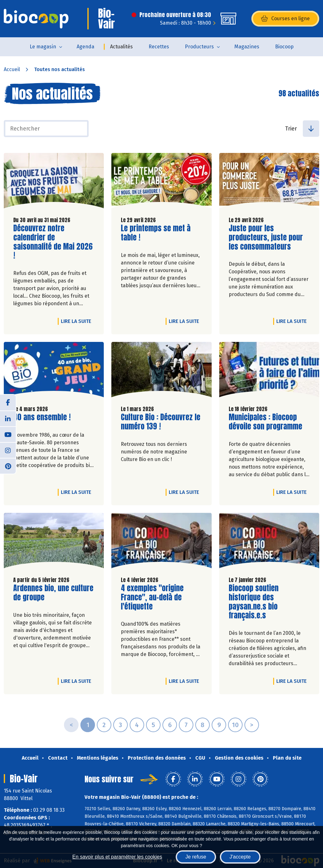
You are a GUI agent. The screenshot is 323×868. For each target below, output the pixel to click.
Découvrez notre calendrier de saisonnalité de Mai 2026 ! (53, 242)
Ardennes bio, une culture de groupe (53, 593)
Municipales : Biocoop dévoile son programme (265, 422)
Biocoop (284, 47)
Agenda (85, 47)
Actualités (121, 47)
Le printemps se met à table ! (157, 233)
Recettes (159, 47)
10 (235, 725)
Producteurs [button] (199, 47)
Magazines (247, 47)
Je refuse (196, 857)
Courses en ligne (285, 19)
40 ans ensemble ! (42, 417)
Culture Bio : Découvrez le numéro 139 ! (161, 422)
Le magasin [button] (43, 47)
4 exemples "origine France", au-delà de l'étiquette (157, 597)
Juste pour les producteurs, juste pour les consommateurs (266, 237)
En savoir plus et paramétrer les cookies (117, 857)
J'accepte (240, 857)
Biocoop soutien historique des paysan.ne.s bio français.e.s (265, 602)
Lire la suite (78, 321)
